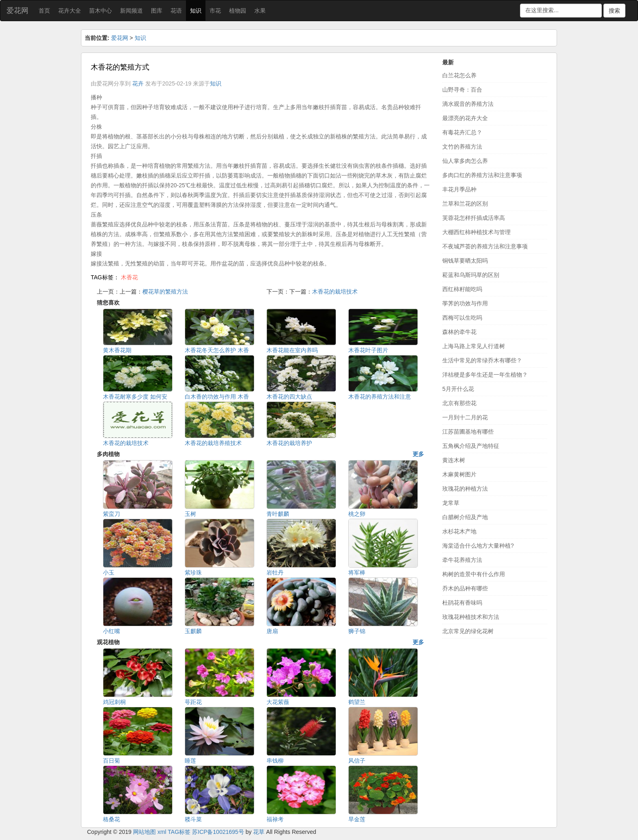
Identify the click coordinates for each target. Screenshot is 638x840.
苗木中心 (101, 11)
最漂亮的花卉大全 (465, 118)
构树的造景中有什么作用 (474, 574)
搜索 (614, 11)
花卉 (138, 83)
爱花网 (17, 11)
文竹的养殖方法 (462, 147)
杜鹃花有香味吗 (462, 603)
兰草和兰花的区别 (465, 204)
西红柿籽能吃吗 (462, 289)
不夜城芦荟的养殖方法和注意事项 (485, 246)
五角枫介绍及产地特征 (471, 446)
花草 (259, 832)
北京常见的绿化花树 (468, 631)
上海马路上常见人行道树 (474, 346)
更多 (418, 454)
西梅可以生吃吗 (462, 318)
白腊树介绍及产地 (465, 517)
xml (162, 832)
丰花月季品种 (459, 189)
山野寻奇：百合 (462, 90)
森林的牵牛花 (459, 332)
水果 (260, 11)
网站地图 (144, 832)
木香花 (129, 277)
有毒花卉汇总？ (462, 132)
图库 (157, 11)
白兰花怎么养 (459, 75)
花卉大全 (70, 11)
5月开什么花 (458, 389)
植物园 (238, 11)
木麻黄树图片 (459, 474)
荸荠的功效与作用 (465, 303)
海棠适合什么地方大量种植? (478, 546)
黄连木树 (454, 460)
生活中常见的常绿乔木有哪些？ (482, 360)
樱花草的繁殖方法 (165, 292)
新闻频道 (131, 11)
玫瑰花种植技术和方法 (471, 617)
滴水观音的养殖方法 (468, 104)
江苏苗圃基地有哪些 (468, 432)
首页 (44, 11)
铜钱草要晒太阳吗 (465, 261)
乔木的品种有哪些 (465, 588)
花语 (176, 11)
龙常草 (451, 503)
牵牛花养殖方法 (462, 560)
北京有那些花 (459, 403)
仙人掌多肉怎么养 (465, 161)
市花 (215, 11)
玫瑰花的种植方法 (465, 489)
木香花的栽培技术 (335, 292)
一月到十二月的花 (465, 417)
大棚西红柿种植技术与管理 (476, 232)
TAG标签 (179, 832)
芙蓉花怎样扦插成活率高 (474, 218)
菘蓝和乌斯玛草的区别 (471, 275)
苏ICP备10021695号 (218, 832)
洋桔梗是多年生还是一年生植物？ (485, 375)
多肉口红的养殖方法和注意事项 (482, 175)
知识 (196, 11)
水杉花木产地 (459, 531)
